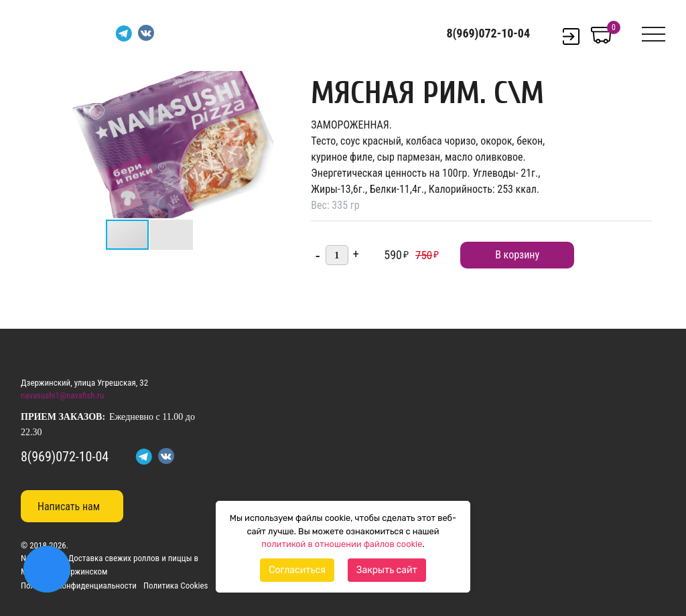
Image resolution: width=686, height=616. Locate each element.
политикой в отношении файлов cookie (342, 544)
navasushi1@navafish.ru (62, 395)
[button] (261, 83)
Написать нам (69, 507)
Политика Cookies (176, 586)
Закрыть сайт (387, 570)
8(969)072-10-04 (488, 34)
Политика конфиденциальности (79, 586)
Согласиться (297, 570)
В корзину (517, 255)
